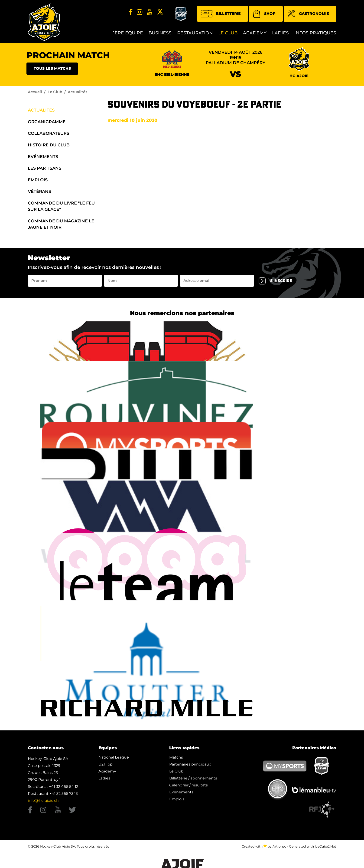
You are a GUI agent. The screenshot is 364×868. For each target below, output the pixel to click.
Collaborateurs (49, 133)
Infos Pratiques (315, 33)
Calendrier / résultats (188, 785)
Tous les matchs (52, 68)
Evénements (43, 157)
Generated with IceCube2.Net (313, 846)
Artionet (279, 846)
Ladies (280, 33)
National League (114, 757)
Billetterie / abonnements (193, 778)
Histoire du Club (49, 145)
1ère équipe (128, 33)
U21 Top (106, 764)
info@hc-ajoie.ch (43, 800)
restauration (195, 33)
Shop (264, 14)
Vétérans (39, 191)
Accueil (35, 92)
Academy (255, 33)
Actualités (41, 110)
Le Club (228, 33)
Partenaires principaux (190, 764)
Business (160, 33)
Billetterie (221, 14)
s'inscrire (275, 281)
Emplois (38, 180)
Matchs (176, 757)
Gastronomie (308, 14)
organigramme (47, 122)
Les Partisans (45, 168)
